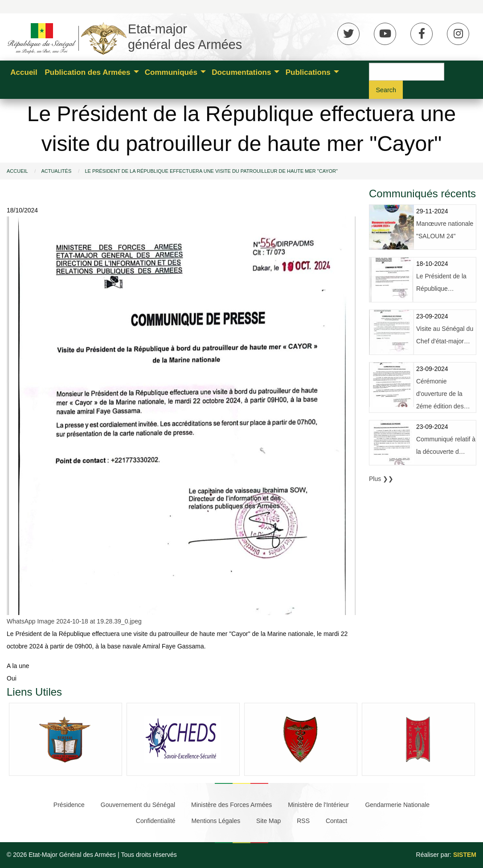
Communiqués (171, 72)
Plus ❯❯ (381, 479)
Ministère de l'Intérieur (318, 805)
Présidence (69, 805)
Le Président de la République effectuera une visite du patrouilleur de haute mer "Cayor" (211, 171)
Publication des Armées (87, 72)
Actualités (56, 171)
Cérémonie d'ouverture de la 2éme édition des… (443, 394)
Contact (336, 821)
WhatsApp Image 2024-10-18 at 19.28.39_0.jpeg (74, 621)
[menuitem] (24, 72)
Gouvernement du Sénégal (138, 805)
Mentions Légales (216, 821)
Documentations (241, 72)
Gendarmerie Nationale (397, 805)
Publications (308, 72)
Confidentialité (156, 821)
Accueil (24, 72)
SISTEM (465, 855)
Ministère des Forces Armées (231, 805)
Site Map (268, 821)
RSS (303, 821)
